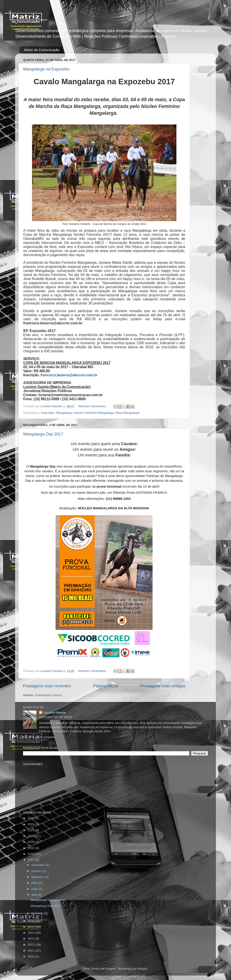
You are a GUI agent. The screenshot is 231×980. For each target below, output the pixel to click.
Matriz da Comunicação (42, 50)
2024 (32, 824)
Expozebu (48, 413)
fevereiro (38, 913)
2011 (32, 951)
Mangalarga (64, 413)
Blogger (142, 969)
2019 (32, 848)
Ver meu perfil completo (39, 737)
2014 (32, 933)
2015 (32, 927)
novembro (39, 865)
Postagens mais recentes (47, 686)
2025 (32, 818)
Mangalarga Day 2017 (43, 434)
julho (35, 883)
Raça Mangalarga (128, 413)
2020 (32, 842)
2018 (32, 854)
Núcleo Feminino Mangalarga (94, 413)
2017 (32, 860)
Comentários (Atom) (49, 695)
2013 (32, 939)
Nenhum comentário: (93, 406)
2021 (32, 836)
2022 (32, 830)
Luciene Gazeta (54, 712)
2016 (32, 921)
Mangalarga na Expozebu (46, 69)
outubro (37, 871)
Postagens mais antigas (163, 686)
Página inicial (105, 686)
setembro (38, 877)
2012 (32, 945)
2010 (32, 956)
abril (35, 895)
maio (35, 889)
